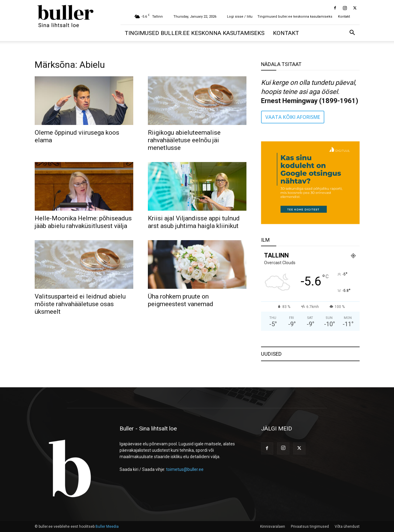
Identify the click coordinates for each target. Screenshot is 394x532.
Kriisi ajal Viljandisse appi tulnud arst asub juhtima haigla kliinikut (194, 222)
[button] (352, 33)
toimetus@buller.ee (185, 469)
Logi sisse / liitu (240, 17)
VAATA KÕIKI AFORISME (293, 117)
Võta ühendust (347, 527)
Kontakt (344, 17)
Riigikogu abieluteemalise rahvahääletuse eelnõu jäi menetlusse (184, 140)
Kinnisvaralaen (273, 527)
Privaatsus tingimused (310, 527)
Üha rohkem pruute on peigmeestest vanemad (181, 300)
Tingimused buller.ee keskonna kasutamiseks (295, 17)
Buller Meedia (107, 527)
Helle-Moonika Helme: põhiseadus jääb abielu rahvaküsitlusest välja (83, 222)
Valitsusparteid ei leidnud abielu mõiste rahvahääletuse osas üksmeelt (80, 304)
